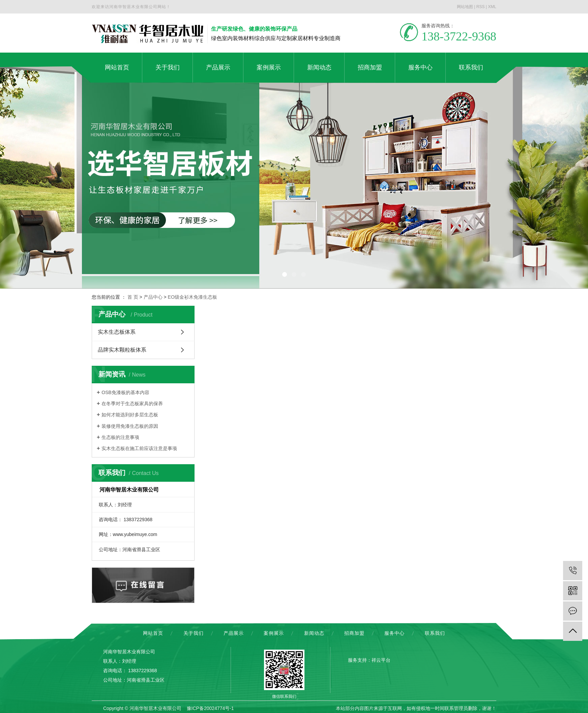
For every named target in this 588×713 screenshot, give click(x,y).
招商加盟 (354, 633)
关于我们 (194, 633)
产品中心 (153, 297)
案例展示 (274, 633)
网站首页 (153, 633)
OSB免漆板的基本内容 (125, 392)
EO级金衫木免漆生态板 (193, 297)
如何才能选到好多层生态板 (130, 415)
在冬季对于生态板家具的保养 (132, 404)
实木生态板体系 (117, 332)
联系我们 (435, 633)
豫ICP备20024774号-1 (210, 708)
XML (492, 7)
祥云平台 (381, 660)
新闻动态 (314, 633)
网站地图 (465, 7)
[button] (285, 274)
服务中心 (394, 633)
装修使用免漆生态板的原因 (130, 426)
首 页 (133, 297)
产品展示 (234, 633)
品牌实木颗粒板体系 (122, 350)
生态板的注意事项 (120, 437)
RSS (481, 7)
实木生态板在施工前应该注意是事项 (139, 448)
